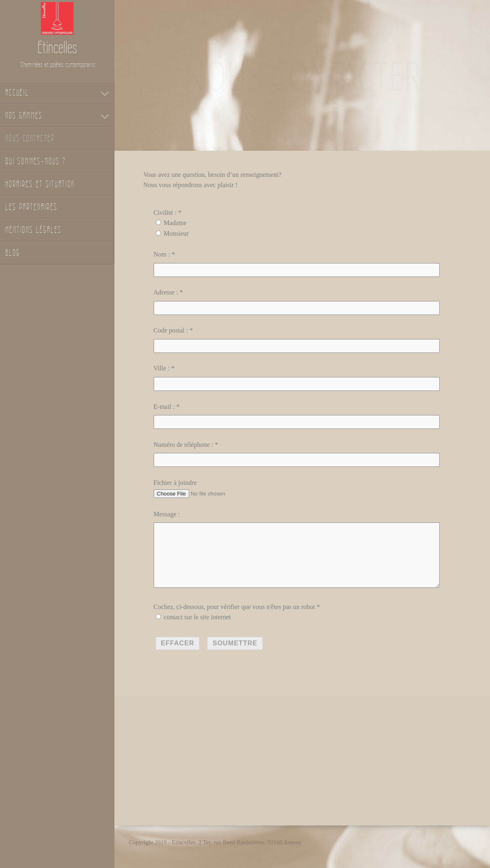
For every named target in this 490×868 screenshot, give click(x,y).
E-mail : (164, 407)
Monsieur (176, 233)
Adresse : (166, 292)
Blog (13, 253)
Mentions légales (34, 230)
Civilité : (165, 213)
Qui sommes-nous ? (36, 161)
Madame (175, 223)
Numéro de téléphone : (183, 445)
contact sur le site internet (197, 630)
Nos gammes (24, 115)
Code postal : (171, 330)
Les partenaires (31, 207)
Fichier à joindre (175, 483)
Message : (167, 514)
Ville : (162, 368)
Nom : (162, 254)
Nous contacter (30, 138)
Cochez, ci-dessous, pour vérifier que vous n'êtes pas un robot (234, 620)
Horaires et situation (40, 184)
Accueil (17, 93)
